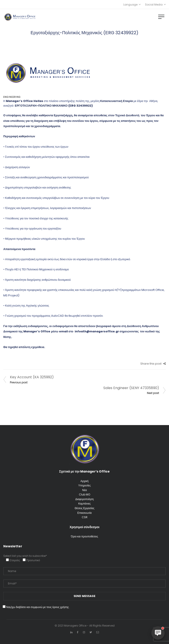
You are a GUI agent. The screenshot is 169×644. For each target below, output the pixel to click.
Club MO (84, 494)
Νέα (84, 490)
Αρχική (84, 481)
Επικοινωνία (84, 513)
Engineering (12, 97)
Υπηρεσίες (84, 485)
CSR (85, 517)
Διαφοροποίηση (85, 499)
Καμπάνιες (84, 504)
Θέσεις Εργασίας (84, 508)
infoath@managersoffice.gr (97, 331)
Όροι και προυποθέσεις (84, 536)
